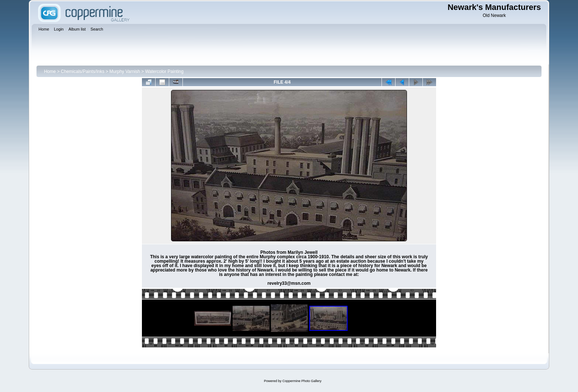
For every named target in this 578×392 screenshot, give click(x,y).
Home (50, 71)
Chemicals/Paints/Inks (83, 71)
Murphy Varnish (125, 71)
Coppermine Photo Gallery (302, 381)
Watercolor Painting (164, 71)
